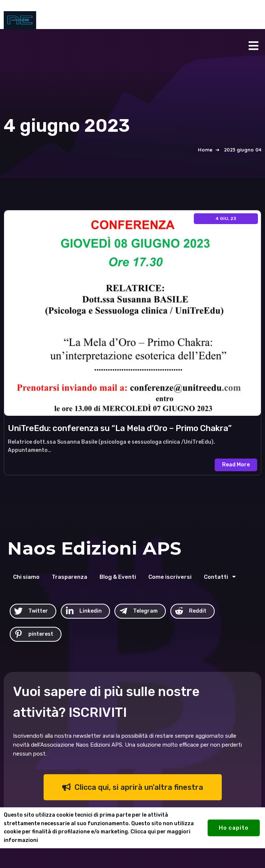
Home (205, 150)
